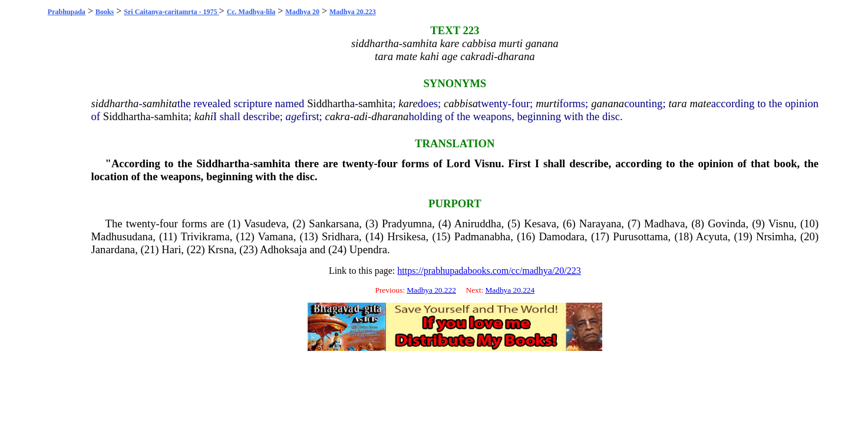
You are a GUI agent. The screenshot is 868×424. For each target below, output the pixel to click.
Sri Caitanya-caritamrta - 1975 (171, 12)
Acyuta (712, 236)
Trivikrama (205, 236)
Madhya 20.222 (431, 290)
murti (547, 103)
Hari (171, 249)
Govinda (727, 223)
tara (677, 103)
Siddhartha (331, 103)
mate (700, 103)
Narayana (600, 223)
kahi (204, 116)
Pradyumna (407, 223)
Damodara (562, 236)
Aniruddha (478, 223)
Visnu (488, 163)
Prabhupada (67, 12)
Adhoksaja (283, 249)
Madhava (664, 223)
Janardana (113, 249)
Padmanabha (482, 236)
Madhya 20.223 (353, 12)
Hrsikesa (406, 236)
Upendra (368, 249)
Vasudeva (265, 223)
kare (408, 103)
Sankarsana (334, 223)
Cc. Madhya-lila (251, 12)
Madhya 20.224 (510, 290)
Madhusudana (122, 236)
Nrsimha (775, 236)
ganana (608, 103)
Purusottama (640, 236)
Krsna (221, 249)
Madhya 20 (302, 12)
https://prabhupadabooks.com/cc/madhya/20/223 (489, 271)
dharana (390, 116)
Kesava (540, 223)
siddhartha (115, 103)
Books (105, 12)
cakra (337, 116)
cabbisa (461, 103)
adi (361, 116)
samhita (160, 103)
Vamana (276, 236)
